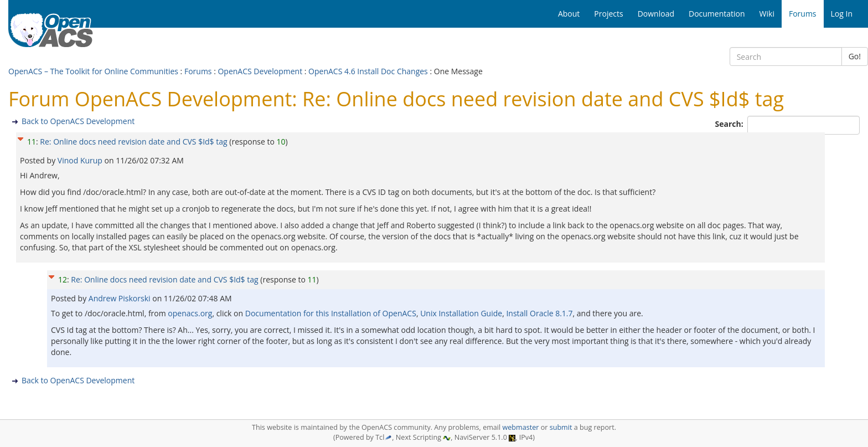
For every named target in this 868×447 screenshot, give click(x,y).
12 (63, 279)
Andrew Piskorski (120, 298)
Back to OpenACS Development (78, 121)
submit (561, 427)
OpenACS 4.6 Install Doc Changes (368, 71)
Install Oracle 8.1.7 (539, 313)
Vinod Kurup (81, 160)
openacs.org (190, 313)
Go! (855, 56)
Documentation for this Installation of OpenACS (331, 313)
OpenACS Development (260, 71)
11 (32, 142)
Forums (198, 71)
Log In (842, 14)
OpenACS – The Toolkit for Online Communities (93, 71)
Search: (730, 124)
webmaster (520, 427)
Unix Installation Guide (461, 313)
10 (281, 142)
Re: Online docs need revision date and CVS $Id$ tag (133, 142)
